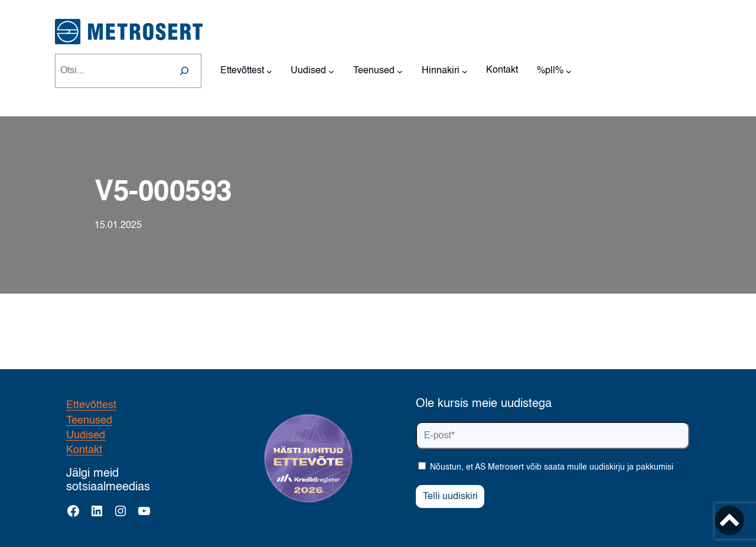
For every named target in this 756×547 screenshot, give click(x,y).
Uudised (86, 435)
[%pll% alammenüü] (569, 71)
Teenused (89, 421)
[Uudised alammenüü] (331, 71)
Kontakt (84, 450)
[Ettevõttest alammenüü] (269, 71)
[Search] (184, 71)
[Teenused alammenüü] (400, 71)
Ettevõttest (91, 405)
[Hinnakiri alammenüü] (465, 71)
